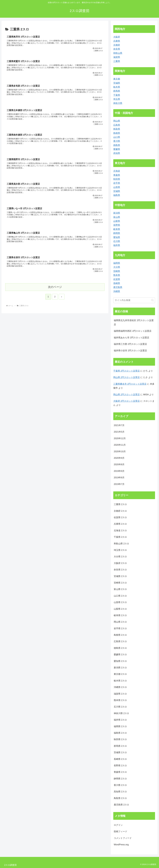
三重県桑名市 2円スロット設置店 (130, 384)
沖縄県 (117, 291)
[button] (152, 300)
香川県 (117, 141)
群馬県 (117, 91)
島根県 (117, 133)
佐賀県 (117, 279)
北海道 (117, 171)
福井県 (117, 245)
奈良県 (117, 49)
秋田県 (117, 179)
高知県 (117, 153)
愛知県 (117, 237)
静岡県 (117, 233)
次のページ (55, 288)
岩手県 (117, 183)
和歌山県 (118, 53)
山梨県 (117, 221)
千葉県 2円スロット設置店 (127, 371)
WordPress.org (121, 845)
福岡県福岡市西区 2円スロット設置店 (133, 331)
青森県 (117, 175)
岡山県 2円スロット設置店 (127, 377)
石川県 (117, 241)
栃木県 (117, 87)
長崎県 (117, 283)
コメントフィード (123, 838)
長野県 (117, 225)
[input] (134, 300)
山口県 (117, 137)
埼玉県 (117, 99)
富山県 (117, 217)
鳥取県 (117, 129)
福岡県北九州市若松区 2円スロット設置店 (134, 322)
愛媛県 (117, 149)
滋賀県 (117, 57)
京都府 (117, 45)
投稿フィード (120, 831)
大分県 (117, 267)
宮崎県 (117, 271)
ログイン (118, 825)
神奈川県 (118, 103)
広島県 (117, 125)
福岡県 (117, 263)
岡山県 (117, 121)
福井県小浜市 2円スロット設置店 (130, 351)
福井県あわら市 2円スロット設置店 (131, 338)
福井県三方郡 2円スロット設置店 (130, 344)
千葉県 (117, 95)
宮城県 (117, 191)
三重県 (117, 61)
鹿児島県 (118, 287)
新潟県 (117, 213)
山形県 (117, 187)
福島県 (117, 195)
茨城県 (117, 83)
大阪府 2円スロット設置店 (127, 401)
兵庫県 (117, 41)
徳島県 (117, 145)
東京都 (117, 79)
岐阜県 (117, 229)
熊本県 (117, 275)
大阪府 (117, 37)
